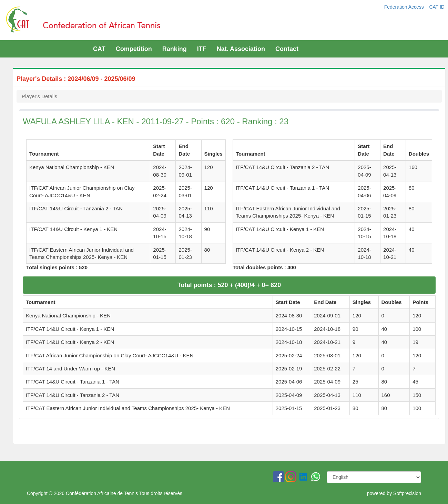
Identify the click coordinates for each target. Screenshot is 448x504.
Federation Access (405, 7)
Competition (134, 49)
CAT (99, 49)
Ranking (175, 49)
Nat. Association (241, 49)
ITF (202, 49)
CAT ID (437, 7)
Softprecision (407, 493)
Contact (287, 49)
